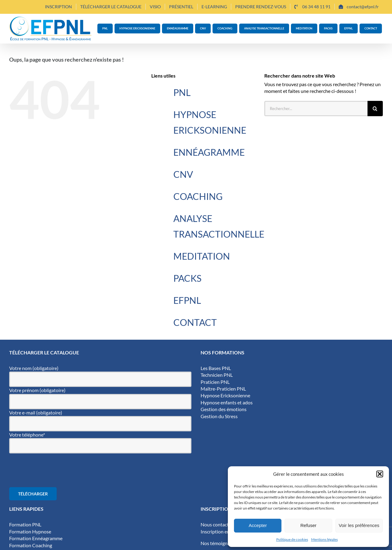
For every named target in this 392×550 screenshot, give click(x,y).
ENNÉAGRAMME (209, 152)
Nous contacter (217, 524)
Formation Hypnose (30, 531)
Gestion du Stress (219, 416)
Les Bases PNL (216, 368)
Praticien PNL (215, 382)
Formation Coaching (31, 545)
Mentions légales (324, 539)
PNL (182, 92)
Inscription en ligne (221, 531)
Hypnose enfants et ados (227, 402)
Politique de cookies (292, 539)
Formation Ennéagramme (36, 538)
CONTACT (195, 322)
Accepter (258, 525)
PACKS (187, 278)
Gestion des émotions (224, 409)
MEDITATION (202, 256)
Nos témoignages (219, 543)
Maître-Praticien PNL (223, 389)
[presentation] (56, 470)
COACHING (198, 196)
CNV (183, 174)
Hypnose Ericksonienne (225, 395)
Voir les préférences (359, 525)
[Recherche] (375, 109)
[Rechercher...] (316, 109)
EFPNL (187, 300)
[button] (380, 474)
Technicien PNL (217, 375)
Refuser (309, 525)
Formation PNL (25, 524)
